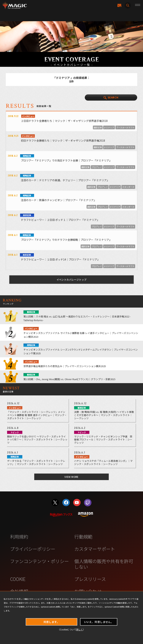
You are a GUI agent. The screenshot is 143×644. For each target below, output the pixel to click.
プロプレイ (97, 167)
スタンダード (128, 187)
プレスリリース (90, 579)
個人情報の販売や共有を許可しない (104, 564)
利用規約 (19, 536)
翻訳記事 (98, 127)
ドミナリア (109, 127)
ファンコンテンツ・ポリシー (39, 561)
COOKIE (18, 579)
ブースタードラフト (125, 127)
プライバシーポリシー (33, 549)
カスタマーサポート (95, 549)
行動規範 (83, 536)
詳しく (80, 629)
